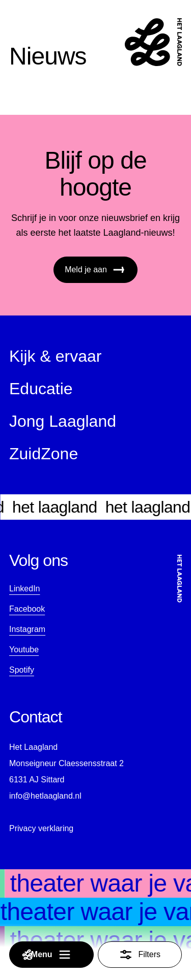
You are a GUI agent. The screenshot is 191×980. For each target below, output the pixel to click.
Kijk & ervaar (55, 356)
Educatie (41, 389)
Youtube (24, 650)
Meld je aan (95, 270)
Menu (47, 955)
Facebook (27, 609)
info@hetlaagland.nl (45, 796)
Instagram (27, 629)
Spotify (22, 670)
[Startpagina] (153, 42)
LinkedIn (25, 589)
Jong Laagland (63, 421)
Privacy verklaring (41, 828)
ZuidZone (44, 454)
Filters (140, 955)
